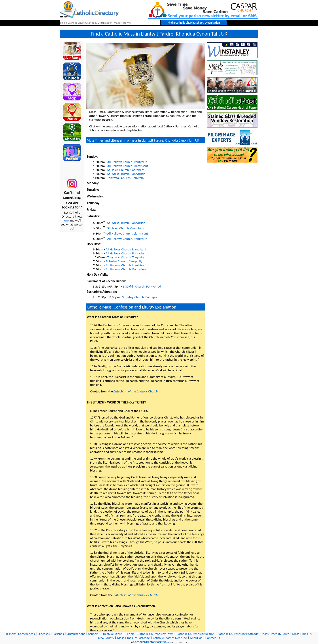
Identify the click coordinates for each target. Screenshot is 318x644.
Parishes (58, 634)
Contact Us (213, 638)
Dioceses (44, 634)
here (66, 220)
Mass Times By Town (275, 634)
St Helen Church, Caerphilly (126, 170)
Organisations (76, 634)
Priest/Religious (112, 634)
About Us (196, 638)
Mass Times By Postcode (133, 638)
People (130, 634)
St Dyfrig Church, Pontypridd (126, 174)
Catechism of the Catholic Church (136, 391)
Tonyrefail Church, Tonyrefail (126, 178)
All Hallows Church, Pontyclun (127, 162)
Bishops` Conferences (20, 634)
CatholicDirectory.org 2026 (151, 642)
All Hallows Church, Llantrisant (128, 166)
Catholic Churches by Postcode (238, 634)
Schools (93, 634)
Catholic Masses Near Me (170, 638)
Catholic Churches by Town (156, 634)
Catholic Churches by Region (196, 634)
